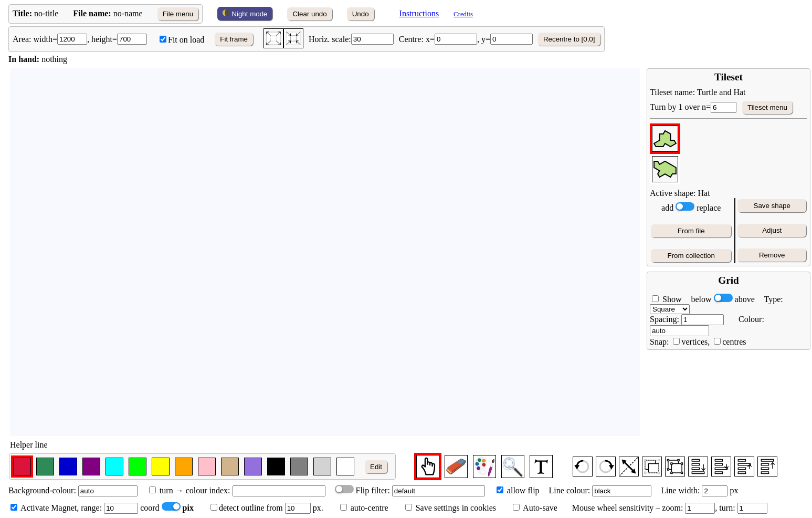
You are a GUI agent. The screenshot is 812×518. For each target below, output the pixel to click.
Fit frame (234, 39)
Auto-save (539, 508)
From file (691, 231)
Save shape (772, 206)
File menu (178, 14)
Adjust (772, 230)
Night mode (245, 14)
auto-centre (370, 508)
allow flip (518, 490)
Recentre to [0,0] (569, 39)
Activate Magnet (44, 508)
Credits (463, 14)
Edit (376, 467)
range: (109, 508)
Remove (772, 255)
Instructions (419, 13)
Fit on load (182, 40)
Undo (361, 14)
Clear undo (309, 14)
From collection (691, 256)
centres (734, 342)
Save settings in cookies (451, 508)
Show (671, 299)
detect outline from (247, 508)
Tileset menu (767, 107)
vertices (694, 342)
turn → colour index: (190, 490)
